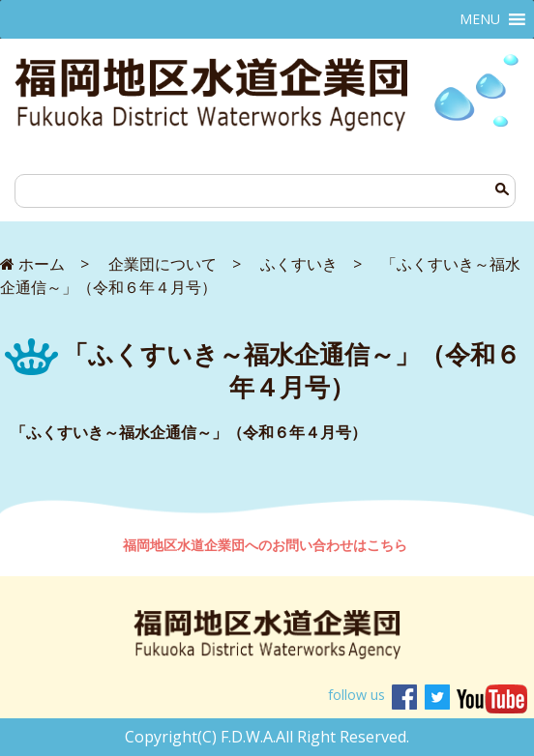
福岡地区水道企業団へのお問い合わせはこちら (267, 545)
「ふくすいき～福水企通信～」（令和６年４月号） (189, 432)
